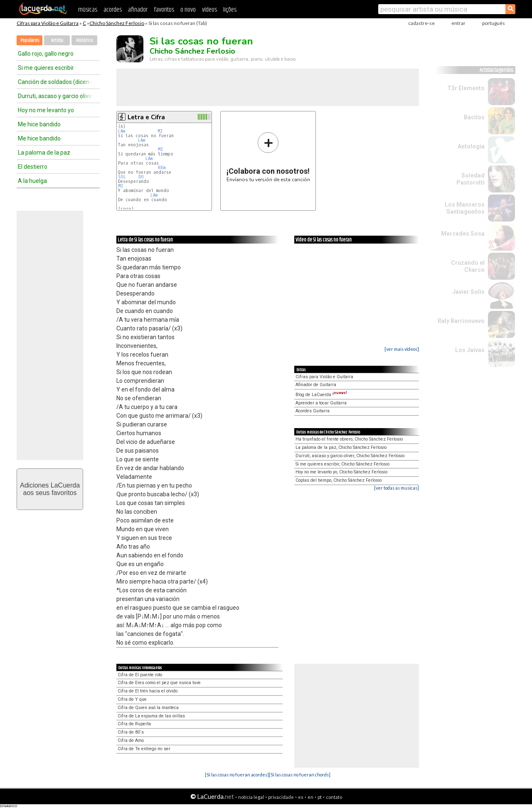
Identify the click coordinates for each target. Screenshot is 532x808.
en (310, 797)
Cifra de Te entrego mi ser (144, 749)
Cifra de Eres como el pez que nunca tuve (159, 683)
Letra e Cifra (146, 117)
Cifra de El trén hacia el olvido (148, 691)
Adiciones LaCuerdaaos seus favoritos (50, 489)
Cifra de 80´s (131, 732)
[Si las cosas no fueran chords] (300, 775)
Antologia (471, 146)
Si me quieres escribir (46, 68)
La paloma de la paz (44, 153)
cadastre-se (421, 23)
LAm (122, 131)
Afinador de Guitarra (316, 385)
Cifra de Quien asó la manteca (148, 708)
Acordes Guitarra (313, 411)
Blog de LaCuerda (321, 395)
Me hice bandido (39, 124)
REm (162, 168)
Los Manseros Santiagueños (465, 208)
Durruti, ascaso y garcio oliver (55, 96)
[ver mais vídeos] (402, 349)
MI (160, 131)
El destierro (33, 167)
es (301, 797)
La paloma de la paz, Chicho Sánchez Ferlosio (341, 447)
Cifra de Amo (131, 740)
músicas (88, 10)
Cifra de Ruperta (134, 724)
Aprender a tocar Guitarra (321, 403)
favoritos (164, 10)
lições (230, 10)
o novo (188, 10)
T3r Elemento (466, 88)
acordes (113, 10)
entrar (458, 23)
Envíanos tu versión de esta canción (268, 157)
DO (141, 177)
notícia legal (251, 797)
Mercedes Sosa (463, 234)
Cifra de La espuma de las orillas (151, 716)
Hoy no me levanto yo (46, 110)
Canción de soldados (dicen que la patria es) (55, 82)
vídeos (209, 10)
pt (320, 797)
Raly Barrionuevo (461, 321)
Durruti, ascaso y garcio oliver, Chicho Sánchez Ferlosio (350, 456)
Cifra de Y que (132, 699)
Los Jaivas (470, 350)
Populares (30, 41)
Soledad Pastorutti (470, 179)
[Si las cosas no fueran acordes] (237, 775)
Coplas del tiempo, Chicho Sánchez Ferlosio (339, 480)
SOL (122, 177)
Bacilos (474, 117)
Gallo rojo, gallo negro (46, 54)
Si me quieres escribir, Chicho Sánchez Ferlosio (342, 464)
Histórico (85, 41)
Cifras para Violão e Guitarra (48, 23)
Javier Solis (468, 292)
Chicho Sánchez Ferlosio (117, 23)
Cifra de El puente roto (140, 675)
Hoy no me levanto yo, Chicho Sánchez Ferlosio (341, 472)
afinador (138, 10)
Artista (57, 41)
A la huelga (32, 181)
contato (334, 797)
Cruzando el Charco (468, 266)
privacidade (281, 797)
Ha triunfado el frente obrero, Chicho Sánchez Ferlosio (349, 439)
